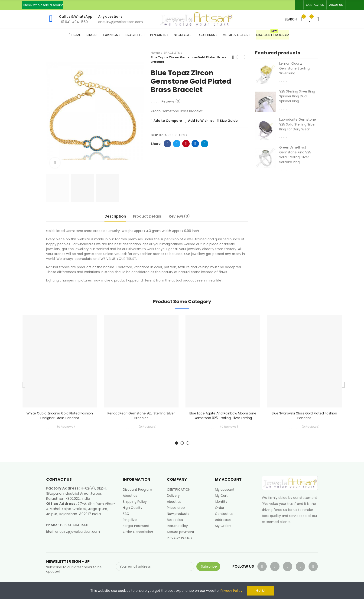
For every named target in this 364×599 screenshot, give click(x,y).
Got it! (260, 591)
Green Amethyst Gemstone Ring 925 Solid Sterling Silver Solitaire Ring (295, 155)
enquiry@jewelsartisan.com (78, 532)
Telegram (205, 144)
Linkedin (195, 144)
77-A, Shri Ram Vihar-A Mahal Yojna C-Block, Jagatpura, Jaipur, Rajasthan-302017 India (81, 509)
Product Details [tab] (147, 216)
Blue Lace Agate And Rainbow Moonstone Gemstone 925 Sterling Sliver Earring (223, 416)
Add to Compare (168, 121)
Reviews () (171, 101)
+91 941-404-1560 (74, 525)
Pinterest (186, 144)
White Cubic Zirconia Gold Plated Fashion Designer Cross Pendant (60, 416)
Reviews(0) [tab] (179, 216)
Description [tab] (115, 216)
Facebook (167, 144)
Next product (245, 57)
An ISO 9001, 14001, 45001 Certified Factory (170, 5)
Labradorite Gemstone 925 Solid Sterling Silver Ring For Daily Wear (298, 124)
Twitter (177, 144)
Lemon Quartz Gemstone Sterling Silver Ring (294, 68)
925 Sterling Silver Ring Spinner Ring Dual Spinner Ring (297, 96)
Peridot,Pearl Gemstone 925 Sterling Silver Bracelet (141, 416)
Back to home (239, 57)
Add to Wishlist (201, 121)
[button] (43, 5)
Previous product (233, 57)
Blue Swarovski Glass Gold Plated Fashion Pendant (304, 416)
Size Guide (229, 121)
